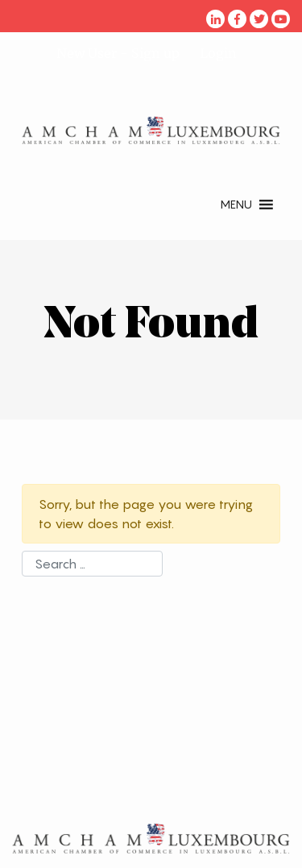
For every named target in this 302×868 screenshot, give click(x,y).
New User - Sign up (118, 53)
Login (218, 53)
